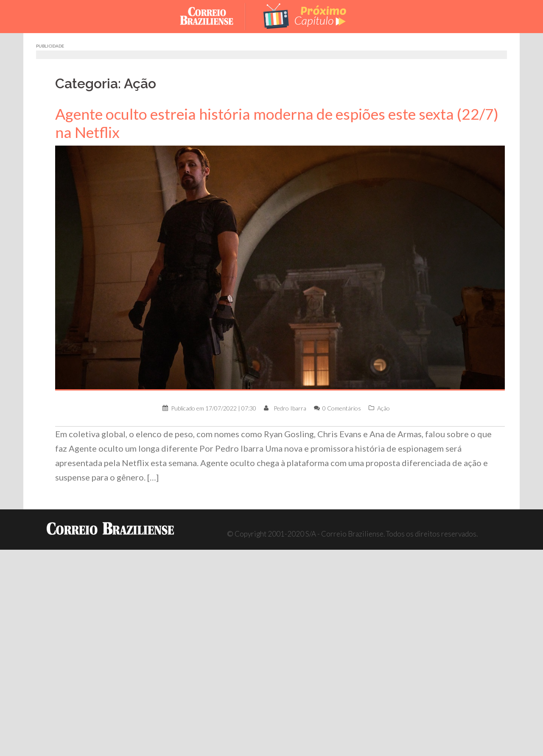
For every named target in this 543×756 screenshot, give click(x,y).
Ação (383, 408)
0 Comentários (342, 408)
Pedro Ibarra (290, 408)
